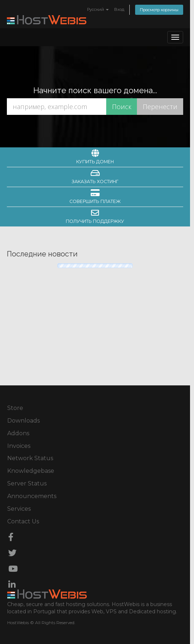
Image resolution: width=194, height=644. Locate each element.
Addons (18, 433)
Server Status (27, 483)
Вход (119, 9)
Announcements (32, 496)
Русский (98, 9)
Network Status (30, 458)
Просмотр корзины (159, 10)
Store (15, 408)
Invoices (19, 446)
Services (19, 509)
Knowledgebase (31, 471)
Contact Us (23, 521)
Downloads (23, 421)
